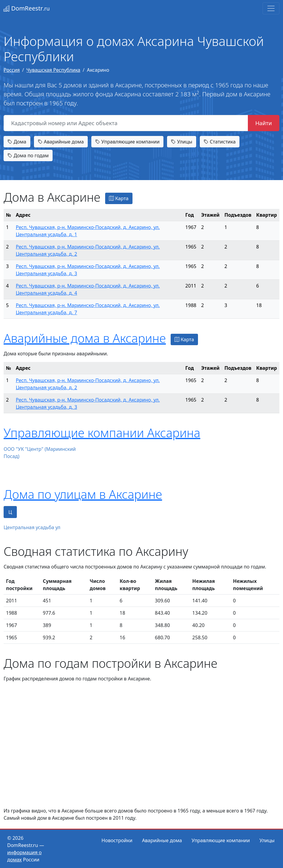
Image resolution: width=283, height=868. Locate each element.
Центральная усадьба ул (32, 527)
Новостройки (117, 840)
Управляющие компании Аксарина (102, 433)
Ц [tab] (10, 512)
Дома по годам (28, 155)
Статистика (220, 142)
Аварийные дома (61, 142)
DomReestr (27, 8)
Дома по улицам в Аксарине (83, 494)
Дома (17, 142)
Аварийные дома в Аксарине (85, 338)
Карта (119, 198)
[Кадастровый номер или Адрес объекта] (126, 123)
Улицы (181, 142)
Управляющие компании (127, 142)
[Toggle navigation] (271, 8)
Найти (264, 123)
